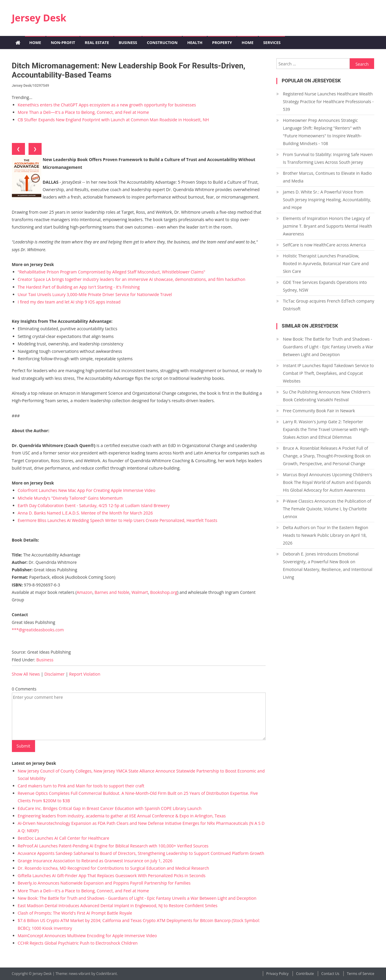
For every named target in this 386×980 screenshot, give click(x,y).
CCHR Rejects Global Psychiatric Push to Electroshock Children (78, 943)
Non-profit (63, 43)
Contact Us (330, 974)
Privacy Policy (277, 974)
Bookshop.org (164, 592)
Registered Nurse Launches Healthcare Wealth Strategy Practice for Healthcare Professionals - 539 (328, 102)
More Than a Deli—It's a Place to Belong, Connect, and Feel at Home (83, 112)
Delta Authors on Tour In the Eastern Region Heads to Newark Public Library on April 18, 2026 (326, 535)
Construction (162, 43)
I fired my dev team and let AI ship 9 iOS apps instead (69, 302)
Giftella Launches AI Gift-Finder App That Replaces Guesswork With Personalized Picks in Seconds (112, 876)
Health (195, 43)
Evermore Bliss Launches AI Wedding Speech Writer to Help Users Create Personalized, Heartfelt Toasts (118, 520)
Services (272, 43)
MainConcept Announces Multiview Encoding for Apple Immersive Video (87, 936)
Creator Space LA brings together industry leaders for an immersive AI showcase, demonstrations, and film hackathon (132, 279)
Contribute (305, 974)
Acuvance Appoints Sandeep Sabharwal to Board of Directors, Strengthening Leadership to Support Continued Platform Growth (141, 853)
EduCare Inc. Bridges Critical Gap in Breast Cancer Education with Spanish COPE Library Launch (110, 808)
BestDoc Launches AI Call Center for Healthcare (64, 838)
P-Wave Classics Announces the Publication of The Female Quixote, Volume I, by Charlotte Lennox (327, 509)
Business (128, 43)
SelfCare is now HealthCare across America (324, 245)
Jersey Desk (39, 18)
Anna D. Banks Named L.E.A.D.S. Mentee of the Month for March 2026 (85, 513)
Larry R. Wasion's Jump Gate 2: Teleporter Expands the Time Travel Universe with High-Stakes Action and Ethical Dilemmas (326, 429)
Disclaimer (54, 674)
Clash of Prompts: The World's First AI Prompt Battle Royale (75, 913)
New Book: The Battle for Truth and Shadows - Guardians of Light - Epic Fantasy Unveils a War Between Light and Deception (137, 898)
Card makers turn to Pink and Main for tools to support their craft (81, 786)
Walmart (140, 592)
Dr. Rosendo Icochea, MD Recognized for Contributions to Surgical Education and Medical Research (114, 868)
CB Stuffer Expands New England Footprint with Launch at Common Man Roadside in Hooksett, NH (114, 120)
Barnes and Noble (112, 592)
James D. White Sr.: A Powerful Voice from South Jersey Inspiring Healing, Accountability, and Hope (327, 200)
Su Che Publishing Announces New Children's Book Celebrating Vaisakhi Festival (327, 396)
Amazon (85, 592)
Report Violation (85, 674)
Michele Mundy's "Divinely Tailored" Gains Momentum (70, 498)
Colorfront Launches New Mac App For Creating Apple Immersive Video (87, 490)
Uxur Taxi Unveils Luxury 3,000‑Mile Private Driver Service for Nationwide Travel (95, 294)
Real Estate (97, 43)
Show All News (26, 674)
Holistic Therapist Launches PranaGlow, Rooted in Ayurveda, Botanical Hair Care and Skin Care (326, 264)
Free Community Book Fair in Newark (319, 411)
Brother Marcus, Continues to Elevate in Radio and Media (327, 177)
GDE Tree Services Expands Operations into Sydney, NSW (325, 286)
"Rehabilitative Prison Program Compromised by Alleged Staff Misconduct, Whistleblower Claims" (112, 272)
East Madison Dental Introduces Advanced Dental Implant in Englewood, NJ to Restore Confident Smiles (118, 906)
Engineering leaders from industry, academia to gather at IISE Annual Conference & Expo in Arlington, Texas (122, 816)
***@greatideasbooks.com (38, 630)
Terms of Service (360, 974)
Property (222, 43)
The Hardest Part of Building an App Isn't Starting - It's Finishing (79, 287)
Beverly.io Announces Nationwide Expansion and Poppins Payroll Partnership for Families (104, 883)
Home (35, 43)
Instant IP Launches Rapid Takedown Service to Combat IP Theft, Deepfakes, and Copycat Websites (328, 373)
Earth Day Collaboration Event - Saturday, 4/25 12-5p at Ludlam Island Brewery (94, 505)
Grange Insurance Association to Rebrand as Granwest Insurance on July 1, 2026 (95, 861)
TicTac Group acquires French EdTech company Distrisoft (329, 305)
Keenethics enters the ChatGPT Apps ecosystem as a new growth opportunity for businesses (107, 105)
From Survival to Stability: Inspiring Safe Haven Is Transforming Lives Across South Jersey (328, 158)
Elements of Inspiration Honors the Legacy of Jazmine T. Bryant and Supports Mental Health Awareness (327, 226)
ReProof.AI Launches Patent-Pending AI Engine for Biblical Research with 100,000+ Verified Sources (113, 846)
